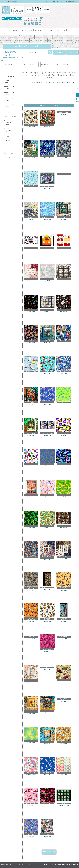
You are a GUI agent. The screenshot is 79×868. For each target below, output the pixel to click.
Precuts (7, 140)
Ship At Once (9, 149)
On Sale (7, 158)
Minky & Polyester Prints (8, 123)
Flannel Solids (10, 117)
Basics (6, 136)
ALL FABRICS (49, 852)
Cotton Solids (9, 76)
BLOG (62, 1)
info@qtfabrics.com (70, 864)
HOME (46, 1)
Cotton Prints (9, 72)
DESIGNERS (61, 30)
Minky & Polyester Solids (8, 130)
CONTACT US (54, 1)
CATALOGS (51, 30)
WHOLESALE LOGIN (72, 1)
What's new (9, 153)
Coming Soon (9, 145)
